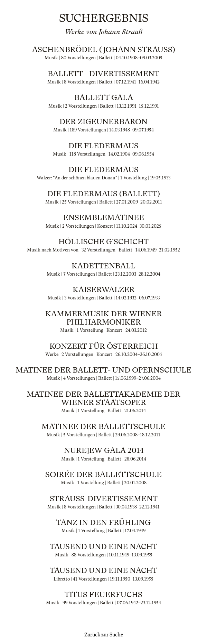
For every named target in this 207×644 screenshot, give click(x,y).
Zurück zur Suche (104, 635)
